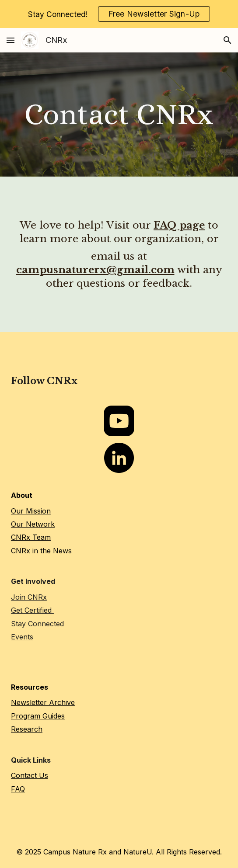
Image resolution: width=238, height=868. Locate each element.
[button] (10, 40)
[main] (119, 115)
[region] (119, 14)
